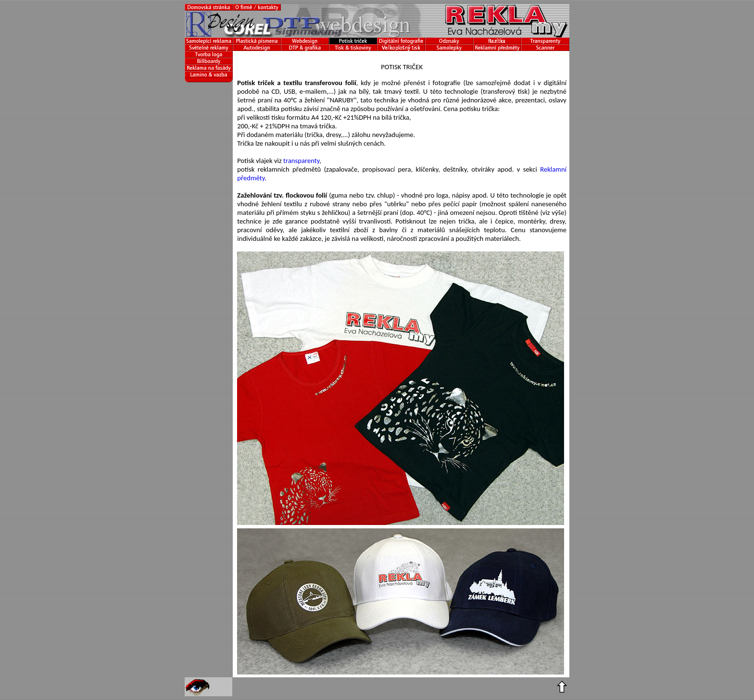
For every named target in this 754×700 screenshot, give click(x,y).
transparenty (301, 161)
